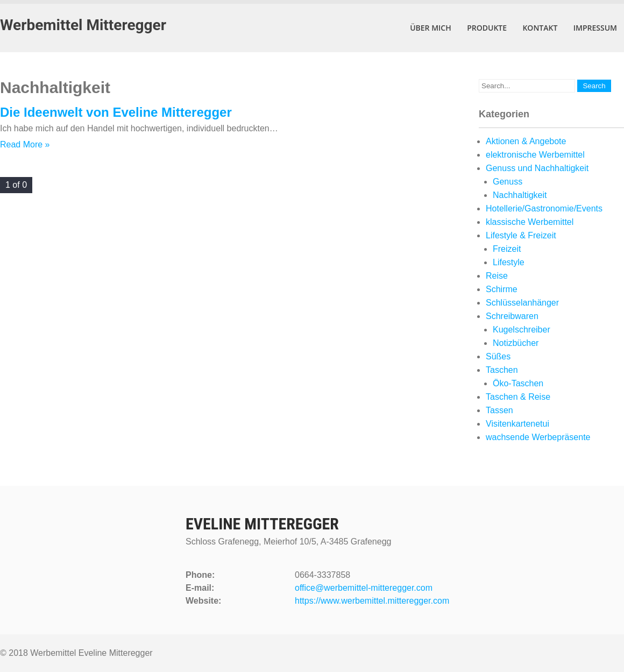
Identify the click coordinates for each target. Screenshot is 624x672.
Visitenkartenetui (517, 424)
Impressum (595, 28)
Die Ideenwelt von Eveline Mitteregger (116, 112)
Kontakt (540, 28)
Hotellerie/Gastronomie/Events (544, 208)
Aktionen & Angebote (526, 141)
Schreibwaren (512, 316)
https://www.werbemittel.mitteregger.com (372, 601)
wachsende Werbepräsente (538, 437)
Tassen (499, 410)
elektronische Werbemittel (535, 155)
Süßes (498, 356)
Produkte (487, 28)
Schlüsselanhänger (522, 303)
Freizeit (507, 249)
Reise (497, 276)
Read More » (25, 144)
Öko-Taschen (518, 383)
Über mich (431, 28)
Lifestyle (509, 262)
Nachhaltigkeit (520, 195)
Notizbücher (516, 343)
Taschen (502, 370)
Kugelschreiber (522, 330)
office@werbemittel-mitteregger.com (364, 588)
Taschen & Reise (518, 397)
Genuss (508, 182)
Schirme (502, 289)
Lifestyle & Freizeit (521, 235)
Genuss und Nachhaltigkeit (537, 168)
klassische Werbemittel (530, 222)
